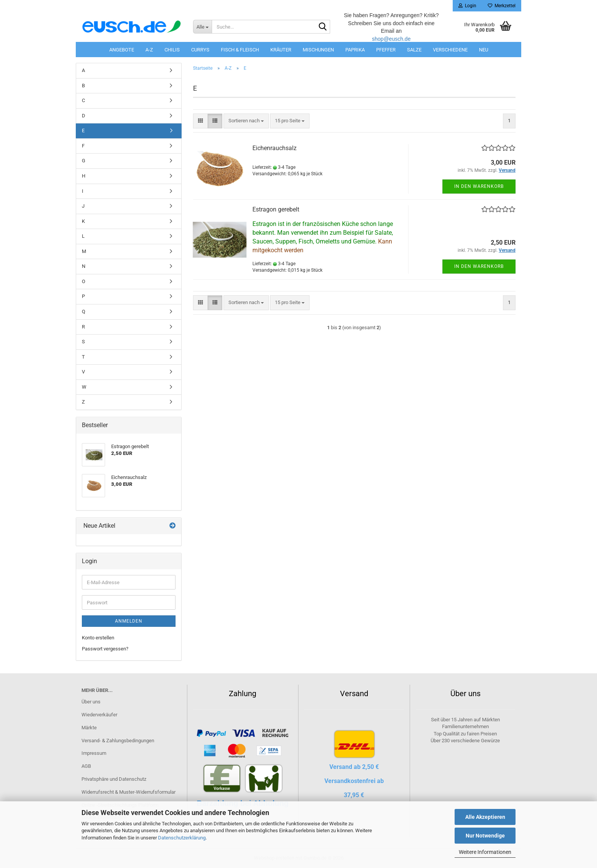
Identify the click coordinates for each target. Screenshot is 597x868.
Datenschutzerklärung (182, 838)
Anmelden (129, 621)
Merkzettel (502, 6)
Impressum (94, 753)
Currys (200, 50)
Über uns (91, 702)
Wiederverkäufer (99, 715)
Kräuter (281, 50)
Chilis (172, 50)
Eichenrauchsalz (275, 148)
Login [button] (467, 6)
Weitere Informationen (485, 852)
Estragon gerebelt (276, 209)
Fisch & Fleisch (240, 50)
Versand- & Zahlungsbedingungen (118, 741)
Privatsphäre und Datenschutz (114, 779)
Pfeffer (386, 50)
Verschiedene (450, 50)
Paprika (355, 50)
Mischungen (318, 50)
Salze (414, 50)
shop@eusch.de (391, 39)
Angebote (122, 50)
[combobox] (246, 121)
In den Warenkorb (479, 186)
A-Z (149, 50)
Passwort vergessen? (105, 649)
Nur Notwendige (485, 836)
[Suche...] (202, 27)
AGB (86, 766)
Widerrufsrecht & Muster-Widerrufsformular (128, 792)
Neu (484, 50)
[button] (200, 121)
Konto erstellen (98, 638)
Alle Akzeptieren (485, 817)
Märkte (89, 728)
